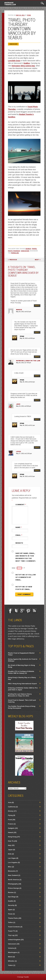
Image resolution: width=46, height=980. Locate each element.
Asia (10, 802)
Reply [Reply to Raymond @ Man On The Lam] (37, 357)
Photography (13, 884)
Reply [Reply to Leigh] (37, 447)
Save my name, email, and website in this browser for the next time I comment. (26, 557)
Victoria (11, 948)
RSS (34, 611)
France (11, 824)
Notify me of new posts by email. (24, 588)
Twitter (16, 611)
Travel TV (12, 931)
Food (10, 820)
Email (19, 535)
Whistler (11, 961)
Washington (13, 952)
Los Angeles (13, 862)
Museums (12, 871)
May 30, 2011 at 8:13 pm (27, 476)
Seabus (28, 249)
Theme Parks (13, 918)
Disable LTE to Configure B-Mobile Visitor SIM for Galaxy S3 (21, 672)
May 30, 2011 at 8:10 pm (27, 382)
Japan (10, 850)
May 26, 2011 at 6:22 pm (24, 312)
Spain (10, 910)
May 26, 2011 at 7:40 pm (24, 363)
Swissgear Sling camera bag (23, 66)
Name (19, 527)
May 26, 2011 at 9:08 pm (24, 406)
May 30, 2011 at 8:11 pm (27, 425)
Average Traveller (10, 4)
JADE (18, 404)
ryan (29, 15)
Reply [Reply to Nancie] (37, 306)
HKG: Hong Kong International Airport (22, 684)
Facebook (10, 611)
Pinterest (28, 611)
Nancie (19, 310)
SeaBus (27, 63)
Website (19, 543)
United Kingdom (14, 940)
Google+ (22, 611)
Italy (10, 845)
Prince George (13, 888)
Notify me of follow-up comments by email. (26, 577)
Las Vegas (12, 858)
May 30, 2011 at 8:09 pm (27, 338)
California (12, 807)
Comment (21, 505)
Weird (10, 957)
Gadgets (11, 828)
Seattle (11, 901)
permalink (15, 253)
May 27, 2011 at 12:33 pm (24, 453)
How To (11, 841)
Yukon (10, 965)
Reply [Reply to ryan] (37, 332)
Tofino (10, 922)
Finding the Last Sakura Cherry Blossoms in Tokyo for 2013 (20, 695)
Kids (10, 854)
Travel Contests (14, 927)
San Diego (12, 897)
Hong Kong (12, 837)
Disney (11, 811)
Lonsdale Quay (14, 61)
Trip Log (11, 935)
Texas (10, 914)
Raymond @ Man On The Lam (28, 361)
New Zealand (13, 875)
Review (11, 892)
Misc (10, 867)
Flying (10, 815)
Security (11, 905)
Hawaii (10, 832)
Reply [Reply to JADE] (37, 400)
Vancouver (13, 44)
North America (13, 880)
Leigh (18, 451)
